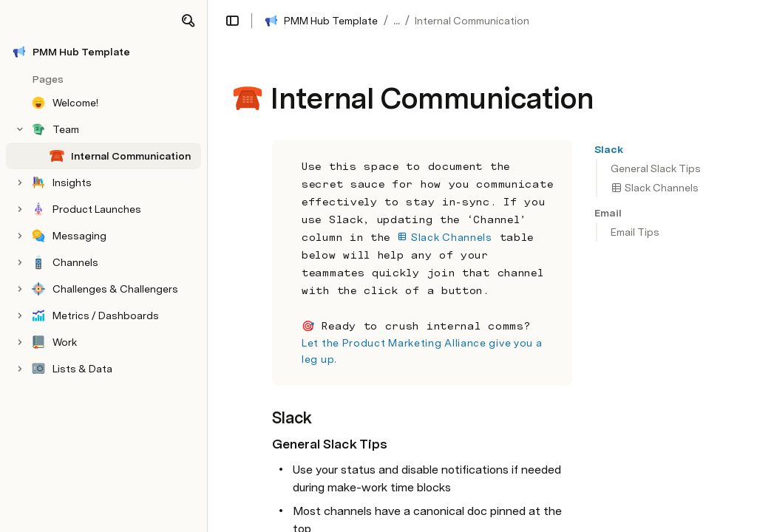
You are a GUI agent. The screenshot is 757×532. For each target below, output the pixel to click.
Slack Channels (655, 188)
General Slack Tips (656, 168)
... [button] (397, 21)
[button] (188, 21)
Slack (609, 149)
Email (608, 213)
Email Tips (635, 232)
